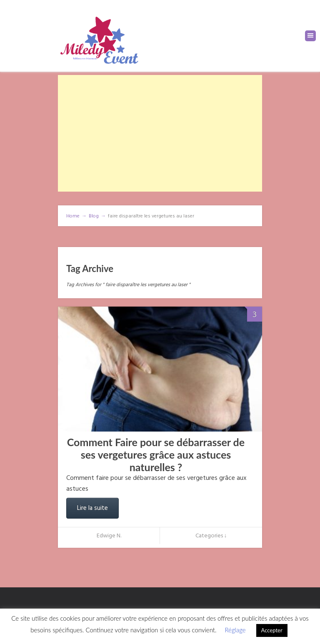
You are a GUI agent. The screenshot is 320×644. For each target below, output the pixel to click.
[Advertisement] (160, 133)
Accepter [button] (272, 630)
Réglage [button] (235, 630)
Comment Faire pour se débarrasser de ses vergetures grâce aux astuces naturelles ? (156, 454)
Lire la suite (92, 508)
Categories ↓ (211, 536)
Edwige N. (109, 536)
